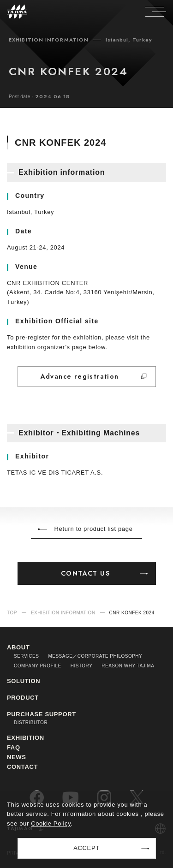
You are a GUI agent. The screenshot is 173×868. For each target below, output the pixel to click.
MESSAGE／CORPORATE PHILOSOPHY (95, 656)
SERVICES (26, 656)
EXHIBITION (26, 738)
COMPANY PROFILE (38, 666)
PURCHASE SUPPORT (42, 714)
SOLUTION (24, 681)
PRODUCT (23, 698)
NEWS (17, 757)
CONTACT (22, 767)
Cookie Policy (51, 823)
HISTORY (82, 666)
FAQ (14, 747)
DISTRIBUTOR (31, 722)
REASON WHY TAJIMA (128, 666)
